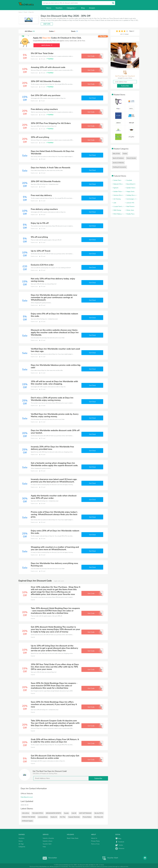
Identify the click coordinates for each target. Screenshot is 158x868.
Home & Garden (131, 158)
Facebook (120, 842)
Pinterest (120, 848)
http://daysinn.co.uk (27, 797)
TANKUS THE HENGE (29, 817)
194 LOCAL (26, 813)
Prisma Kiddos (87, 817)
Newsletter (49, 858)
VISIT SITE (47, 24)
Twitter (119, 845)
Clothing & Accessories (119, 167)
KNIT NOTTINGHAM (85, 813)
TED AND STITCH (38, 813)
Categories (72, 8)
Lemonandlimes (43, 817)
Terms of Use (95, 844)
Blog (83, 8)
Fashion (125, 154)
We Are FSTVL (99, 813)
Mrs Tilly (63, 817)
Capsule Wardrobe (74, 817)
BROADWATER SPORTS (54, 813)
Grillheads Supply (27, 821)
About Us (94, 838)
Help (44, 847)
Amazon (92, 8)
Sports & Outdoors (118, 158)
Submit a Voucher (48, 838)
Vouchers (59, 8)
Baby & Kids (116, 154)
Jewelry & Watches (118, 163)
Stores (49, 8)
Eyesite (66, 813)
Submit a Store (47, 841)
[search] (78, 3)
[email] (71, 778)
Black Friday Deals (73, 838)
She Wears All (99, 817)
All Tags (21, 844)
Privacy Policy (95, 841)
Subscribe (98, 778)
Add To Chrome (47, 45)
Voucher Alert (47, 844)
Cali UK (74, 813)
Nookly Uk (54, 817)
